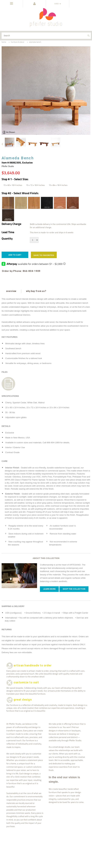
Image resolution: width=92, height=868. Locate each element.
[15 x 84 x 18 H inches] (58, 185)
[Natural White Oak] (21, 203)
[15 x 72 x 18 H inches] (35, 185)
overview (12, 291)
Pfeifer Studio (8, 166)
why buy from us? (36, 291)
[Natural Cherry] (34, 203)
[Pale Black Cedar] (8, 215)
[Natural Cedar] (60, 203)
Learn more (49, 589)
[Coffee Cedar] (73, 203)
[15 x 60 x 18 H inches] (13, 185)
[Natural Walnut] (8, 203)
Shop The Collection (74, 589)
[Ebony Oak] (47, 203)
